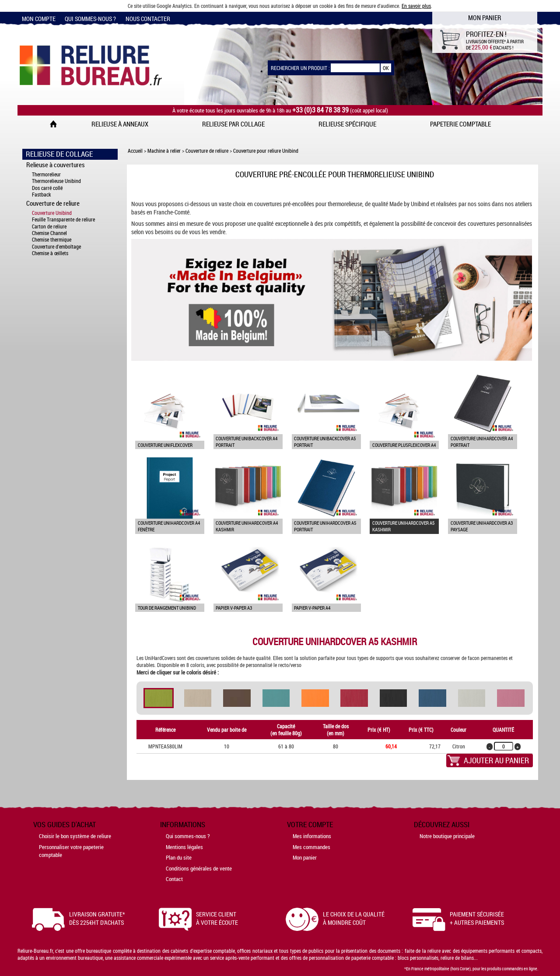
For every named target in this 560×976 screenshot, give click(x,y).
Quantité (503, 730)
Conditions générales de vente (199, 868)
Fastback (41, 195)
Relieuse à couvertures (56, 165)
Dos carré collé (47, 188)
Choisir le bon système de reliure (75, 836)
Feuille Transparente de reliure (63, 219)
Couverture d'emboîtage (56, 247)
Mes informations (312, 836)
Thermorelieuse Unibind (56, 181)
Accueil (135, 151)
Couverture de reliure (53, 203)
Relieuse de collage (59, 154)
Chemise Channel (49, 233)
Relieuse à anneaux (120, 124)
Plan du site (179, 857)
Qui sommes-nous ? (90, 19)
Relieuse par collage (233, 124)
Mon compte (39, 19)
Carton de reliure (49, 226)
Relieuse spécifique (347, 124)
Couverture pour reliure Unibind (266, 151)
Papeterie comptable (460, 124)
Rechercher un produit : (300, 68)
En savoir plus (416, 6)
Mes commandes (311, 847)
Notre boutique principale (447, 836)
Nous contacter (148, 19)
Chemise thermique (52, 240)
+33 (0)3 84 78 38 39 (320, 110)
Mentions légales (184, 847)
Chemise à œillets (50, 253)
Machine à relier (164, 151)
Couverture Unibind (52, 213)
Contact (174, 879)
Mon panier (305, 857)
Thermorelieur (46, 174)
